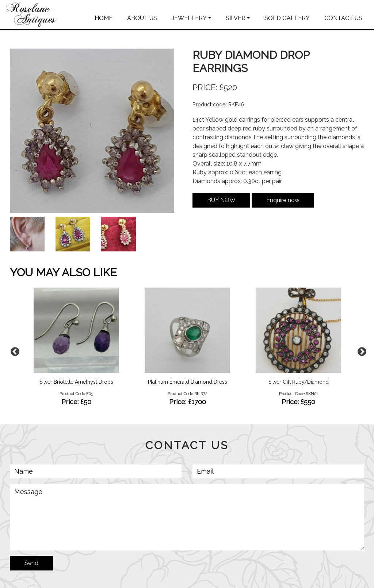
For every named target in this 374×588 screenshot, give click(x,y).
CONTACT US (343, 18)
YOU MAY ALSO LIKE (63, 272)
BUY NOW (221, 200)
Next (360, 350)
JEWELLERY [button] (189, 18)
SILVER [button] (236, 18)
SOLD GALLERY (287, 18)
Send (31, 563)
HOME (104, 18)
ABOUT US (142, 18)
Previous (14, 350)
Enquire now (283, 200)
